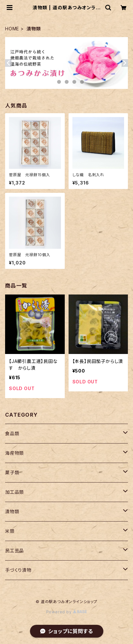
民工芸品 (15, 550)
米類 (10, 531)
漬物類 (12, 511)
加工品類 (15, 492)
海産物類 (15, 453)
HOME (12, 29)
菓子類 (12, 472)
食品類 (12, 433)
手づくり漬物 (18, 570)
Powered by (67, 612)
